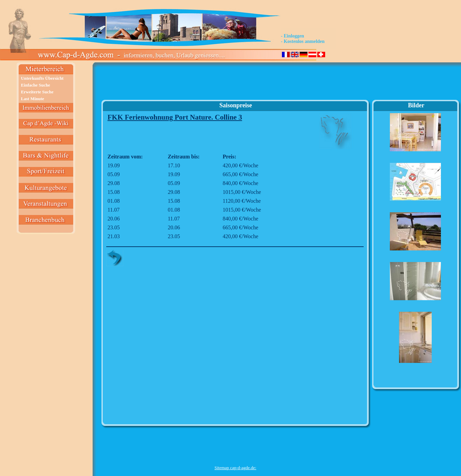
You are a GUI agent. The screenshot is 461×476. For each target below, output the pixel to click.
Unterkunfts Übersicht (42, 78)
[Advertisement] (235, 84)
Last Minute (32, 99)
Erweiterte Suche (37, 92)
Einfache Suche (35, 85)
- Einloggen (292, 36)
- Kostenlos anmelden (303, 41)
